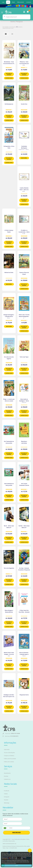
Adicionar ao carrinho (9, 74)
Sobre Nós (7, 750)
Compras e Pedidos (9, 756)
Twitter (6, 794)
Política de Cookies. (19, 859)
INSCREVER (16, 833)
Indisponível (24, 158)
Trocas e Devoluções (9, 753)
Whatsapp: (10, 736)
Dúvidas (6, 776)
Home (13, 22)
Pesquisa (19, 22)
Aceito (16, 865)
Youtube (6, 800)
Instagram (7, 797)
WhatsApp (7, 803)
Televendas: (11, 734)
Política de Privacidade (10, 759)
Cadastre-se (7, 779)
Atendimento (7, 773)
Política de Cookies (9, 762)
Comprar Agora (9, 78)
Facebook (7, 791)
